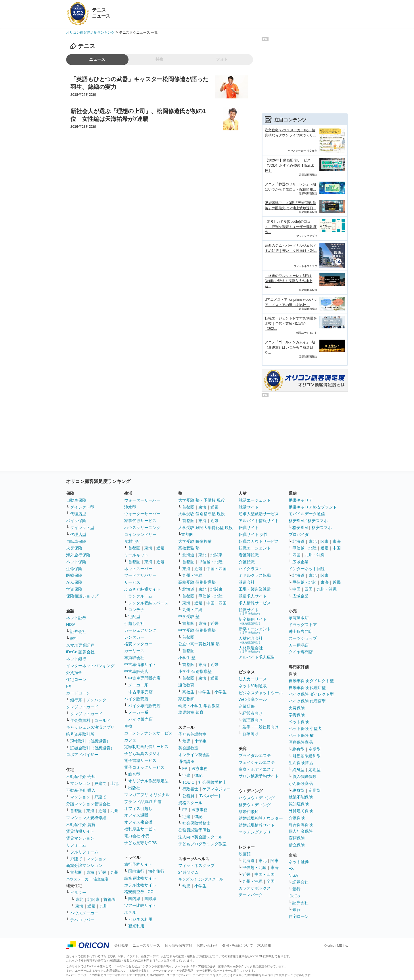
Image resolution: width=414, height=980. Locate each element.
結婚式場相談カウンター (261, 818)
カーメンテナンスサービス (148, 733)
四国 (296, 555)
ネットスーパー (138, 569)
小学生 (221, 692)
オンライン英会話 (194, 755)
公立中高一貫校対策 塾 (199, 644)
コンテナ (136, 610)
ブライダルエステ (255, 756)
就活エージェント (255, 500)
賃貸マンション (80, 838)
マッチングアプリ (255, 832)
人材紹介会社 (251, 640)
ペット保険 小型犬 (305, 728)
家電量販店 (299, 618)
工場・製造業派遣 (255, 589)
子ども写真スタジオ (142, 753)
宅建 (186, 775)
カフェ (130, 740)
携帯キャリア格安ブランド (313, 507)
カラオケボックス (255, 888)
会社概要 (121, 945)
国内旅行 (136, 871)
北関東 (93, 899)
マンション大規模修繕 (86, 818)
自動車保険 (76, 500)
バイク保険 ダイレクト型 (311, 694)
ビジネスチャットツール (261, 693)
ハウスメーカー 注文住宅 (87, 879)
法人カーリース (253, 679)
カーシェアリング (140, 630)
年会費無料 (80, 720)
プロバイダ (299, 534)
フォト (222, 59)
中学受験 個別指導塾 (197, 630)
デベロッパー (82, 920)
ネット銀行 (76, 659)
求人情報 (264, 945)
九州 (114, 811)
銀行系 (76, 700)
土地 (114, 783)
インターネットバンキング (90, 666)
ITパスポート (210, 796)
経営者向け (252, 713)
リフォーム (76, 845)
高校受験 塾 (189, 548)
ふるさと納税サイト (142, 589)
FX (69, 686)
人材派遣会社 (251, 649)
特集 (160, 59)
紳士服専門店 (301, 631)
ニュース (97, 59)
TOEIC (188, 782)
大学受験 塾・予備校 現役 (202, 500)
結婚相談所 (249, 812)
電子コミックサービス (144, 767)
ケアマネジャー (216, 789)
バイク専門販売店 (144, 706)
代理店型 (78, 514)
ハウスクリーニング (142, 528)
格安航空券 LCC (139, 892)
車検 (128, 726)
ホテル (130, 912)
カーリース (134, 651)
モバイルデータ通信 (307, 514)
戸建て (100, 783)
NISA (71, 625)
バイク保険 (76, 521)
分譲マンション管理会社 (88, 804)
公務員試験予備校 (194, 830)
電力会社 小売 (137, 836)
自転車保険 (76, 541)
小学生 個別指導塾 (195, 671)
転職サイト (249, 528)
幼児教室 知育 (191, 712)
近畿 (102, 811)
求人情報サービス (255, 603)
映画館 (245, 854)
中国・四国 (216, 569)
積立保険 (297, 845)
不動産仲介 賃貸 (81, 825)
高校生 (188, 692)
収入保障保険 (304, 777)
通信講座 (186, 762)
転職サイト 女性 (253, 534)
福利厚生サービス (140, 829)
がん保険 (74, 582)
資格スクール (190, 803)
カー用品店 (299, 645)
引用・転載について (237, 945)
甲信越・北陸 (210, 562)
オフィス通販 (136, 815)
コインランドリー (140, 534)
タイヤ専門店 (301, 652)
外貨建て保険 (301, 811)
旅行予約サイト (138, 864)
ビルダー (78, 893)
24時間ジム (189, 872)
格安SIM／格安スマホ (308, 521)
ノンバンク (96, 700)
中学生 (204, 692)
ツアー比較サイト (140, 905)
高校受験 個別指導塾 (197, 582)
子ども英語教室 (192, 734)
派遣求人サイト (253, 596)
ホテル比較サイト (140, 885)
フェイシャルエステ (257, 762)
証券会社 (78, 631)
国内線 (134, 899)
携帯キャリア (301, 500)
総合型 (134, 774)
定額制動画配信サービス (146, 747)
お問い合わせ (207, 945)
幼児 (186, 741)
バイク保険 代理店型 (307, 701)
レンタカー (134, 637)
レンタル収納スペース (148, 603)
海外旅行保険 (78, 555)
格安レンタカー (138, 644)
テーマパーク (251, 895)
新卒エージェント (255, 630)
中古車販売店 (136, 671)
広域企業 (300, 562)
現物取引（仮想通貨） (90, 741)
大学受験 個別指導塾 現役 (202, 514)
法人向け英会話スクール (200, 837)
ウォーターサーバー (142, 500)
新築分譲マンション (84, 865)
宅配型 (134, 616)
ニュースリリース (146, 945)
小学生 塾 (187, 658)
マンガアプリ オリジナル (147, 795)
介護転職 (247, 562)
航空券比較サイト (140, 878)
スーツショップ (303, 638)
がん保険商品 (301, 783)
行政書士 (190, 789)
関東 (275, 861)
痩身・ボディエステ (257, 769)
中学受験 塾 (189, 616)
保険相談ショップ (82, 596)
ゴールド (102, 720)
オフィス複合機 (138, 822)
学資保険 (74, 589)
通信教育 (186, 685)
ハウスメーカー (84, 913)
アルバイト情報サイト (259, 521)
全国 (271, 881)
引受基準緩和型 (306, 756)
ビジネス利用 (140, 919)
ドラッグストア (303, 625)
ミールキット (136, 555)
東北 (79, 899)
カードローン (78, 693)
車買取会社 (134, 658)
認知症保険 (299, 804)
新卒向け (250, 734)
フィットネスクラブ (196, 865)
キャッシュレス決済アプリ (90, 727)
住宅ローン (76, 680)
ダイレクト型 (82, 507)
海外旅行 (156, 871)
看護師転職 (249, 555)
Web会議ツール (253, 699)
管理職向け (252, 720)
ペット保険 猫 (301, 735)
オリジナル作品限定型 (148, 781)
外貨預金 (74, 673)
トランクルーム (138, 596)
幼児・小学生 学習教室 (199, 706)
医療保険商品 (301, 742)
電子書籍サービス (140, 760)
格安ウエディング (255, 805)
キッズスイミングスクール (201, 879)
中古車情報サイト (140, 665)
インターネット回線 (307, 569)
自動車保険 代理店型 (307, 688)
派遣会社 (247, 582)
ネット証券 (76, 618)
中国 (337, 548)
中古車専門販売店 (144, 678)
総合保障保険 (301, 825)
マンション (80, 783)
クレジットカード (82, 707)
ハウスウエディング (257, 798)
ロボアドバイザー (82, 755)
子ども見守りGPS (141, 843)
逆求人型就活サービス (259, 514)
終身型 (298, 749)
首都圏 (76, 811)
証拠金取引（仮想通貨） (92, 748)
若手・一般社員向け (260, 727)
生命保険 (74, 569)
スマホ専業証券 (80, 645)
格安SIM (300, 528)
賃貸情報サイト (80, 831)
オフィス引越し (138, 808)
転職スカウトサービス (259, 541)
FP (185, 768)
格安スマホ (322, 528)
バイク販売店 (136, 699)
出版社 (134, 788)
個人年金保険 (301, 831)
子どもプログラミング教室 (202, 844)
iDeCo (294, 896)
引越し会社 (134, 623)
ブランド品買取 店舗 (143, 802)
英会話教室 (188, 748)
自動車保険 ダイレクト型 (311, 681)
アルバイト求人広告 (257, 657)
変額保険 (297, 838)
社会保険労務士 (212, 782)
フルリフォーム (84, 852)
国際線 (150, 899)
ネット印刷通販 (253, 686)
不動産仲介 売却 (81, 777)
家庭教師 (186, 699)
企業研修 (247, 706)
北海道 (188, 555)
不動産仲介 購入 (81, 790)
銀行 (74, 638)
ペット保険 (76, 562)
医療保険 (74, 575)
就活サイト (249, 507)
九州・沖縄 (192, 575)
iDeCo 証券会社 (80, 652)
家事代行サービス (140, 521)
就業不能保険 (301, 797)
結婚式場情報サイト (257, 825)
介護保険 (297, 818)
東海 (90, 811)
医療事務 (200, 768)
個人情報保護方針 (179, 945)
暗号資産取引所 (80, 734)
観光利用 (136, 926)
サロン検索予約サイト (259, 776)
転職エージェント (255, 548)
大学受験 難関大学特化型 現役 (206, 528)
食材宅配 (132, 541)
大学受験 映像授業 (195, 541)
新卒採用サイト (253, 621)
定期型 (315, 749)
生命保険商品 (301, 763)
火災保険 (74, 548)
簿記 (198, 775)
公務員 (188, 796)
